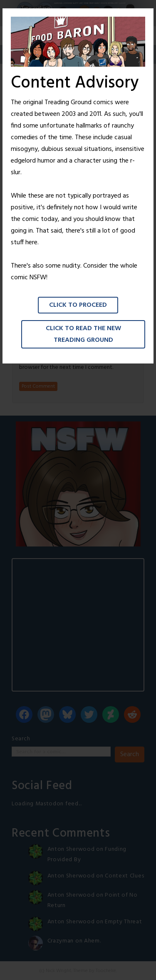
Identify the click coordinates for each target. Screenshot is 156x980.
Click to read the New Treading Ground (83, 334)
